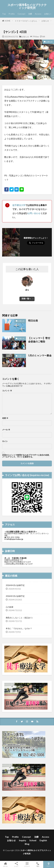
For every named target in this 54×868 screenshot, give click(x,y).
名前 (5, 418)
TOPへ (49, 864)
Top (4, 14)
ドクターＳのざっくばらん (26, 21)
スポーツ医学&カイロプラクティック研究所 (27, 6)
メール (6, 430)
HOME (8, 21)
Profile (12, 14)
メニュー (27, 864)
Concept (21, 14)
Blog (27, 844)
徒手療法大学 (19, 205)
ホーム (5, 864)
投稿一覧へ (26, 299)
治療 (30, 14)
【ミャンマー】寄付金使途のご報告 (39, 340)
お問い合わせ (34, 213)
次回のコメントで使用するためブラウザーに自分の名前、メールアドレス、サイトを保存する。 (26, 456)
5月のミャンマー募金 (40, 356)
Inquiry (23, 840)
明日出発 (33, 321)
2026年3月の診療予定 (15, 596)
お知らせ (48, 14)
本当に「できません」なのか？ (19, 628)
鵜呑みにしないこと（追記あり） (20, 618)
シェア (16, 865)
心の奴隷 (10, 607)
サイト (5, 441)
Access (38, 14)
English (43, 840)
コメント (7, 391)
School (33, 840)
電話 (38, 864)
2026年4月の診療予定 (15, 585)
